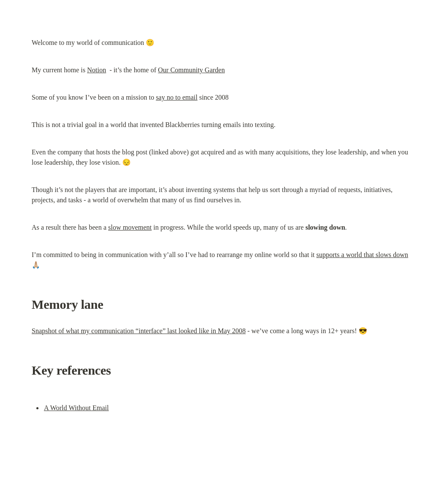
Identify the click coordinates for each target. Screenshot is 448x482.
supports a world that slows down (362, 255)
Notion (97, 70)
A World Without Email (77, 408)
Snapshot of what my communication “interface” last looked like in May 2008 (139, 331)
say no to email (177, 97)
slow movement (130, 227)
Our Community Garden (192, 70)
